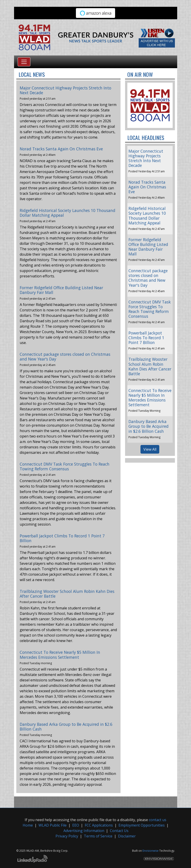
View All (150, 449)
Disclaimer (127, 836)
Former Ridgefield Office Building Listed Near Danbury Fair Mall (61, 290)
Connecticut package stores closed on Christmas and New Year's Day (148, 278)
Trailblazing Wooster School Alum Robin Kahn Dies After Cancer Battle (67, 594)
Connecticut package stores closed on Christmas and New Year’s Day (65, 357)
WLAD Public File (53, 825)
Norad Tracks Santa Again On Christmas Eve (61, 149)
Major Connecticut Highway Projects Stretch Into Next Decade (65, 90)
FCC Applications (99, 825)
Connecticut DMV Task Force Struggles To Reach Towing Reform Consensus (65, 466)
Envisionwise (151, 851)
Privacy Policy (67, 836)
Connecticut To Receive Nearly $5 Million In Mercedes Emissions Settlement (60, 655)
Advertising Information (84, 831)
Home (28, 825)
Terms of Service (98, 836)
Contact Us (119, 831)
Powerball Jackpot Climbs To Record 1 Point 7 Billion (62, 538)
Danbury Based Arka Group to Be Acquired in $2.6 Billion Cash (66, 727)
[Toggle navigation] (24, 62)
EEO (76, 825)
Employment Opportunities (142, 825)
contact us (158, 820)
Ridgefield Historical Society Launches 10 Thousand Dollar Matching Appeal (68, 213)
